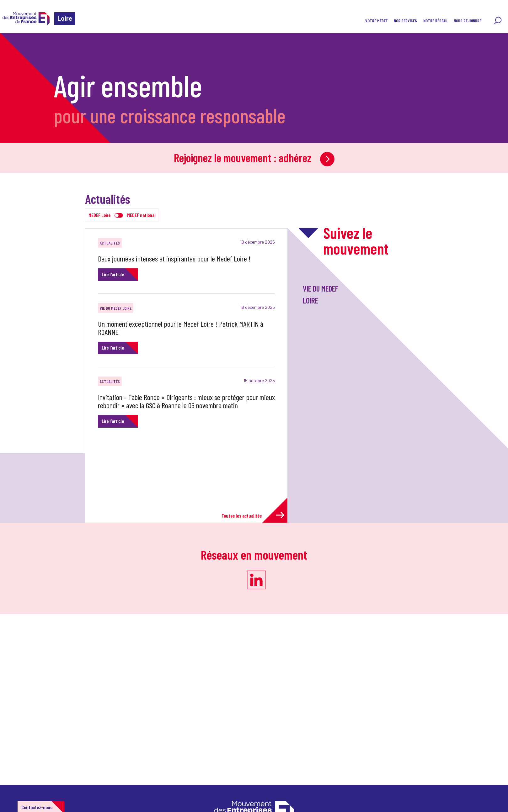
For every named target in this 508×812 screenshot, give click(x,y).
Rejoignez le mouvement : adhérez (254, 158)
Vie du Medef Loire (116, 308)
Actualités (110, 243)
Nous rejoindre (468, 21)
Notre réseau (435, 21)
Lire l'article (113, 274)
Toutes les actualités (253, 515)
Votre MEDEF (376, 21)
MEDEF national (141, 215)
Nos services (405, 21)
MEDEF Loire (99, 215)
